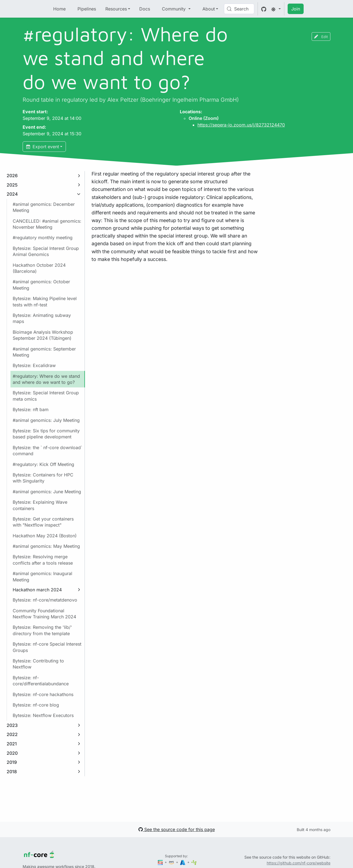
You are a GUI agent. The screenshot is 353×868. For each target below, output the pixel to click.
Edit (321, 37)
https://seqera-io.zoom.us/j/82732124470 (241, 125)
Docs (145, 9)
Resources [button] (116, 9)
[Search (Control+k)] (239, 9)
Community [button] (174, 9)
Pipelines (87, 9)
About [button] (209, 9)
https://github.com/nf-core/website (299, 863)
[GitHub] (264, 9)
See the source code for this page (177, 829)
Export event (43, 147)
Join (296, 9)
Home (59, 9)
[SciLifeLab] (194, 862)
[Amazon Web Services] (172, 862)
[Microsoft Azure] (183, 862)
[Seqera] (161, 862)
